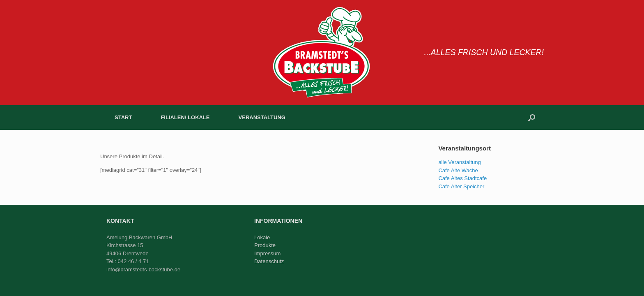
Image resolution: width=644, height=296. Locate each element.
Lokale (262, 237)
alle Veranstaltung (459, 162)
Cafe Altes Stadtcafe (462, 178)
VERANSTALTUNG (262, 117)
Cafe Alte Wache (458, 170)
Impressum (267, 253)
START (123, 117)
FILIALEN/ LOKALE (185, 117)
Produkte (265, 245)
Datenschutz (269, 261)
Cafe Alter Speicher (461, 186)
